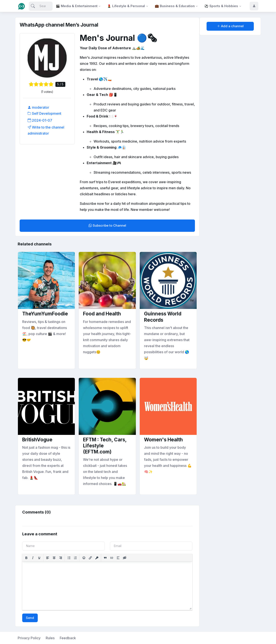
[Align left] (48, 558)
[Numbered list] (75, 558)
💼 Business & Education (175, 6)
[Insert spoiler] (118, 558)
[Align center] (54, 558)
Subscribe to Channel (107, 225)
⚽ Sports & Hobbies (221, 6)
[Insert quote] (105, 558)
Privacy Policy (29, 638)
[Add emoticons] (84, 558)
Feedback (68, 638)
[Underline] (39, 558)
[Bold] (26, 558)
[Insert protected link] (97, 558)
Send (30, 618)
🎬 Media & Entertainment (77, 6)
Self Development (44, 113)
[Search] (41, 6)
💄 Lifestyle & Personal (126, 6)
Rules (50, 638)
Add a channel (230, 26)
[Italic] (33, 558)
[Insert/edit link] (90, 558)
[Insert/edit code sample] (112, 558)
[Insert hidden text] (125, 558)
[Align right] (61, 558)
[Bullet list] (69, 558)
